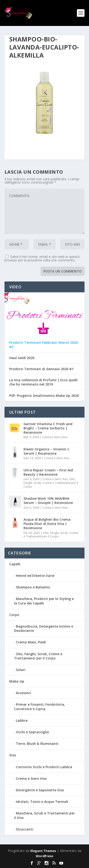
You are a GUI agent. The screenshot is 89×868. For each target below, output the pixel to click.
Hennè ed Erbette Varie (35, 576)
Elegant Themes (43, 851)
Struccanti (25, 829)
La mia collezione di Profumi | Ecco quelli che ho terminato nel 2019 (43, 382)
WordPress (44, 856)
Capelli (15, 564)
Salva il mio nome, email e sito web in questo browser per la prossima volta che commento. (42, 258)
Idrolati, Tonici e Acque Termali (42, 802)
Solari (21, 670)
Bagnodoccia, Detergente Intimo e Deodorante (44, 628)
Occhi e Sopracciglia (32, 732)
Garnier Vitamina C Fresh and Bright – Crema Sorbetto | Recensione (48, 428)
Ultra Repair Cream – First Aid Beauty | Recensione (48, 472)
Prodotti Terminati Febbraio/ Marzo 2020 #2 (44, 345)
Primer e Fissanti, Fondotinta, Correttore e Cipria (40, 707)
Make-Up (17, 681)
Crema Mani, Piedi (31, 642)
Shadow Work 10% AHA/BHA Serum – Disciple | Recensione (48, 501)
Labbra (22, 720)
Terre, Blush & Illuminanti (37, 744)
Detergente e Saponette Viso (40, 790)
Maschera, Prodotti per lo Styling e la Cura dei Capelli (44, 601)
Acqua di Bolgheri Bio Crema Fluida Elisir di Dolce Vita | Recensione (47, 524)
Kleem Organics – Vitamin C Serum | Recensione (47, 451)
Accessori (23, 693)
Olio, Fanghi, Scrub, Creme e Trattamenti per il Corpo (51, 483)
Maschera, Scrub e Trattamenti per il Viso (44, 815)
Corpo (14, 615)
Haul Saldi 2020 (22, 358)
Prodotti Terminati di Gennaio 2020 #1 (41, 369)
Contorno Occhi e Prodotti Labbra (44, 767)
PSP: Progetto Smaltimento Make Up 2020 (44, 396)
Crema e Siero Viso (55, 437)
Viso (13, 755)
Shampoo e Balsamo (33, 587)
